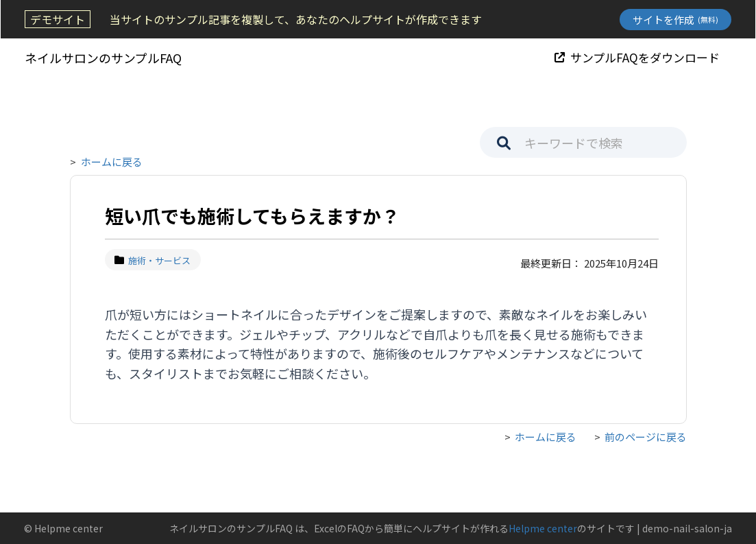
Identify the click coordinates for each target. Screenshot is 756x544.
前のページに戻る (646, 437)
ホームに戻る (112, 162)
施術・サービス (153, 260)
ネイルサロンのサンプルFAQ (102, 58)
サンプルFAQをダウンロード (638, 57)
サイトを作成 (676, 20)
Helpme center (543, 528)
